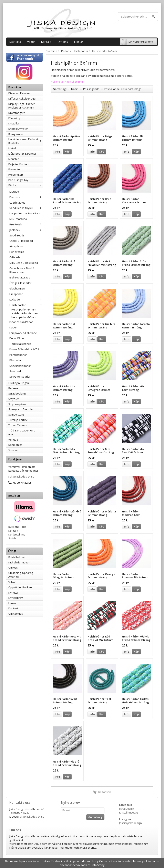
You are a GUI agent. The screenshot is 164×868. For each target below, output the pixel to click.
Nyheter (13, 593)
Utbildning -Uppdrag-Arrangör (21, 575)
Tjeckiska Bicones (20, 344)
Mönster (14, 159)
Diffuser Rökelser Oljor (25, 99)
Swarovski (16, 371)
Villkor (31, 42)
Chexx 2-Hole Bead (21, 241)
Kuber (13, 327)
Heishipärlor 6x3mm (24, 317)
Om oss (63, 42)
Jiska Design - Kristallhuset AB (129, 811)
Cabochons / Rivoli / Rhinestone (22, 270)
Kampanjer (15, 445)
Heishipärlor (26, 305)
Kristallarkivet (17, 557)
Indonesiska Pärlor (21, 322)
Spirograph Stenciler (21, 409)
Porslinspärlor (18, 355)
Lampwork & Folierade (23, 333)
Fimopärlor (16, 294)
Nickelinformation (19, 562)
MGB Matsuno (18, 219)
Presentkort (16, 175)
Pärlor (25, 185)
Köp (67, 152)
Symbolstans (16, 415)
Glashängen (17, 288)
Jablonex (26, 230)
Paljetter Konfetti (19, 164)
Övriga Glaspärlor (20, 283)
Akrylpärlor (16, 246)
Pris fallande (112, 89)
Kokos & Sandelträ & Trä (24, 349)
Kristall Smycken (18, 129)
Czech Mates (26, 203)
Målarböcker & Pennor (22, 154)
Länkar (79, 42)
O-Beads (15, 257)
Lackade (26, 299)
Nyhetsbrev (16, 598)
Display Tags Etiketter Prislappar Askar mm (22, 106)
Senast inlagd (133, 89)
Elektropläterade (20, 277)
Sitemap (13, 450)
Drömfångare (17, 113)
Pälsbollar (16, 360)
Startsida (15, 42)
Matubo (26, 192)
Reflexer (14, 388)
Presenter (15, 169)
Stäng (101, 865)
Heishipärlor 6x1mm (24, 313)
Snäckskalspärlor (20, 366)
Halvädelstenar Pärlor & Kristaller (25, 141)
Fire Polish (26, 224)
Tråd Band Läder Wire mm (25, 432)
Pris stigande (91, 89)
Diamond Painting (19, 93)
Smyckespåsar (18, 404)
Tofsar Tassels (18, 425)
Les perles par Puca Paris (26, 213)
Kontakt (46, 42)
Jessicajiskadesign (130, 823)
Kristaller (14, 123)
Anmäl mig (95, 817)
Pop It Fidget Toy (18, 180)
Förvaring (14, 118)
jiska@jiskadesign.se (21, 477)
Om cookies (16, 614)
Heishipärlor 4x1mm (24, 309)
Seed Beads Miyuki (26, 208)
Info (57, 152)
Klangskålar (16, 134)
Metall (25, 148)
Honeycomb (17, 252)
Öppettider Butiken (20, 587)
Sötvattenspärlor (20, 377)
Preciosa (26, 197)
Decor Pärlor (17, 338)
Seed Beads (17, 235)
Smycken (14, 399)
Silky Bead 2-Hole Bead (24, 263)
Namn (75, 89)
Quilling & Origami (19, 383)
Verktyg (13, 440)
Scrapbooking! (17, 394)
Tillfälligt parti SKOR (20, 420)
